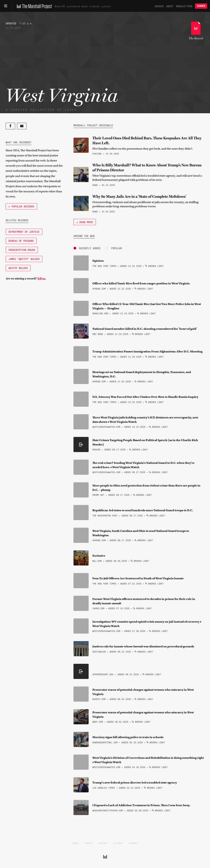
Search (159, 6)
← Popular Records (21, 206)
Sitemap (118, 843)
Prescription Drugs (22, 250)
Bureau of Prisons (21, 241)
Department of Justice (24, 232)
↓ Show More (85, 222)
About (170, 6)
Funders (133, 843)
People (89, 843)
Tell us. (42, 278)
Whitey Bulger (18, 268)
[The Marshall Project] (33, 6)
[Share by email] (22, 126)
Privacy (103, 843)
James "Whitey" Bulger (24, 259)
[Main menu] (6, 6)
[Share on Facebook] (10, 126)
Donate (201, 6)
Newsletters (184, 6)
